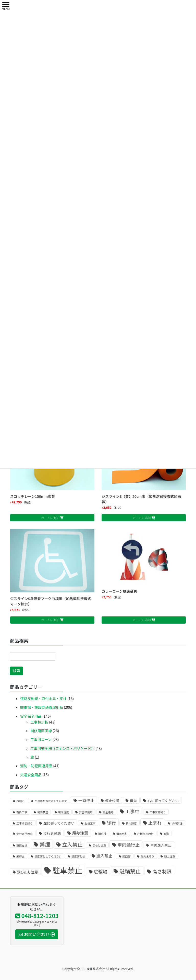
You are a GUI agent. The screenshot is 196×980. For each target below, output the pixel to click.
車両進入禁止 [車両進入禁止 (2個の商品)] (161, 845)
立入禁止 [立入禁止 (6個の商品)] (72, 844)
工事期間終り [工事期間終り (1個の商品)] (24, 823)
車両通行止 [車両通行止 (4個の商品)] (128, 845)
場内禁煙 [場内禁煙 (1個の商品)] (43, 812)
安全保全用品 (31, 716)
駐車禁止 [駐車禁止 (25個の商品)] (67, 870)
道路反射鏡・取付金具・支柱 (43, 699)
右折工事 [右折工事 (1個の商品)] (22, 812)
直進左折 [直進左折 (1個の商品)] (22, 845)
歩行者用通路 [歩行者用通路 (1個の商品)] (24, 834)
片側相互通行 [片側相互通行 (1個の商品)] (145, 834)
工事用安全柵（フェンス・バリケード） (63, 748)
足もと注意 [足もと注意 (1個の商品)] (99, 845)
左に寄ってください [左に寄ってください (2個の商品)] (59, 823)
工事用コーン (41, 739)
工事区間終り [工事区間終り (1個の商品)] (158, 812)
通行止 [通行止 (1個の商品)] (20, 856)
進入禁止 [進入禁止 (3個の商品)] (105, 856)
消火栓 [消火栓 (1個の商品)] (102, 834)
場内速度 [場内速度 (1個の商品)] (64, 812)
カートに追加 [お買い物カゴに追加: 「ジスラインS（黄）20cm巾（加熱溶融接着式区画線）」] (142, 518)
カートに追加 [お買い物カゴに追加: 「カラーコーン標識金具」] (142, 620)
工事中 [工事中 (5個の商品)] (132, 811)
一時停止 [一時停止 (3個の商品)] (86, 800)
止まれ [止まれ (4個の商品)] (155, 823)
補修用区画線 (41, 731)
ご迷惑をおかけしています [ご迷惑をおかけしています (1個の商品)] (51, 801)
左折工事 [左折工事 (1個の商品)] (90, 823)
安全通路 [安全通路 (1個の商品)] (108, 812)
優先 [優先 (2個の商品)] (133, 801)
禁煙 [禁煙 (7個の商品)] (45, 844)
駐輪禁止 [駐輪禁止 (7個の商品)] (130, 871)
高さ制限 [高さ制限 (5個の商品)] (162, 871)
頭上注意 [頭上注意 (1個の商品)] (170, 856)
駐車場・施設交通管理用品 (42, 707)
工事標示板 (39, 722)
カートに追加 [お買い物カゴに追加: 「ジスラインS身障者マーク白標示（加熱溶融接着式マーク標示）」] (50, 620)
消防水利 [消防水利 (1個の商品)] (122, 834)
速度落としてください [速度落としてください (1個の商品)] (48, 856)
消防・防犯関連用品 (36, 766)
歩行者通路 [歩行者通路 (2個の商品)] (52, 833)
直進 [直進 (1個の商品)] (166, 834)
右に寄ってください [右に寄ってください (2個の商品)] (163, 801)
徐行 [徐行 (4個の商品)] (111, 823)
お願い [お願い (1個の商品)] (20, 801)
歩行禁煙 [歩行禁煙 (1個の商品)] (177, 823)
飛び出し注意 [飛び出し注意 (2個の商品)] (28, 872)
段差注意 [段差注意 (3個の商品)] (80, 833)
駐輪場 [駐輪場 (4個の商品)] (101, 871)
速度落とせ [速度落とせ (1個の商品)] (78, 856)
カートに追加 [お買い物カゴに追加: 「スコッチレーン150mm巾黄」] (50, 518)
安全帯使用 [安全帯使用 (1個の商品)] (86, 812)
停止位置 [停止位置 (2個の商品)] (112, 801)
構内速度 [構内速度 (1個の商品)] (131, 823)
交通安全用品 (31, 775)
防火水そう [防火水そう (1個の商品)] (147, 856)
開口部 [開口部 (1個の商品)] (127, 856)
